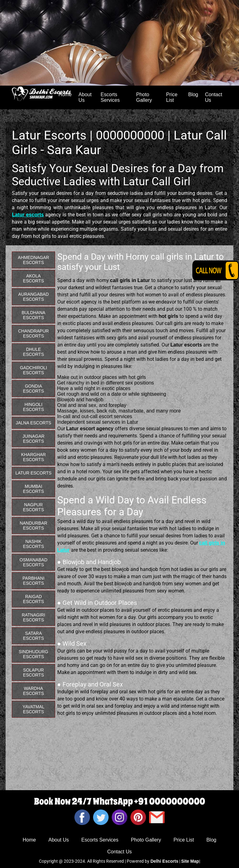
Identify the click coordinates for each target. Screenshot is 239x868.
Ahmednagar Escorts (33, 260)
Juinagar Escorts (33, 439)
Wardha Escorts (33, 691)
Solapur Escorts (33, 672)
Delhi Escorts (164, 861)
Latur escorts (28, 215)
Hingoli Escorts (33, 407)
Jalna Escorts (33, 423)
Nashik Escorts (33, 544)
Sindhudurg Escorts (33, 654)
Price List (172, 97)
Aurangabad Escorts (34, 297)
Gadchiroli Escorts (33, 370)
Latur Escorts (33, 473)
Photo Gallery (144, 97)
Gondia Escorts (33, 389)
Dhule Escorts (33, 352)
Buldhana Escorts (33, 315)
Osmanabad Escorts (33, 562)
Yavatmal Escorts (33, 709)
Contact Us (214, 97)
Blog (193, 94)
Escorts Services (110, 97)
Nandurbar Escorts (33, 526)
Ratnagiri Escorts (33, 617)
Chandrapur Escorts (33, 333)
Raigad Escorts (33, 599)
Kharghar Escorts (33, 457)
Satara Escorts (33, 636)
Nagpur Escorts (33, 507)
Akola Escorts (33, 278)
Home (29, 840)
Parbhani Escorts (33, 581)
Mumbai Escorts (33, 489)
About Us (85, 97)
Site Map (190, 861)
